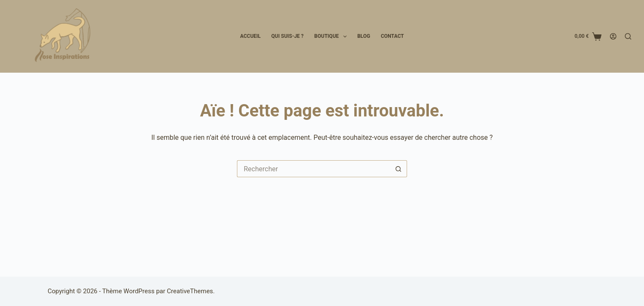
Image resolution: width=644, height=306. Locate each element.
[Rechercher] (628, 36)
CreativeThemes (190, 291)
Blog (364, 36)
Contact (392, 36)
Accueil (250, 36)
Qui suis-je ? (288, 36)
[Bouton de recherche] (399, 169)
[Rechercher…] (313, 169)
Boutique (332, 37)
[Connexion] (613, 36)
